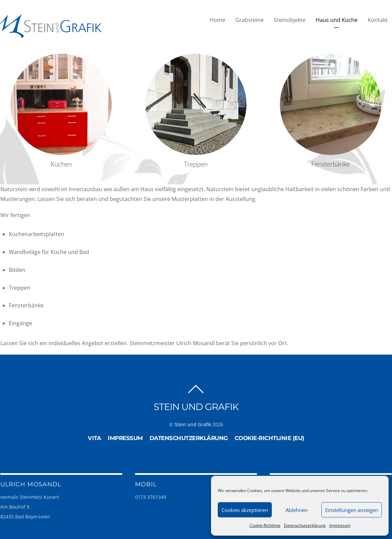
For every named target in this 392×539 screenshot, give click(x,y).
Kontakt (378, 20)
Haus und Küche (337, 20)
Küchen (61, 164)
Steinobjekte (290, 20)
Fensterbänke (331, 164)
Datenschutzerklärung (305, 525)
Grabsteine (250, 20)
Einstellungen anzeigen (352, 510)
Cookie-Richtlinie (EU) (269, 438)
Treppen (196, 164)
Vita (94, 438)
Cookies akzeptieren (245, 510)
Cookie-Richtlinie (265, 525)
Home (217, 20)
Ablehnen (297, 510)
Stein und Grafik (193, 424)
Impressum (340, 525)
